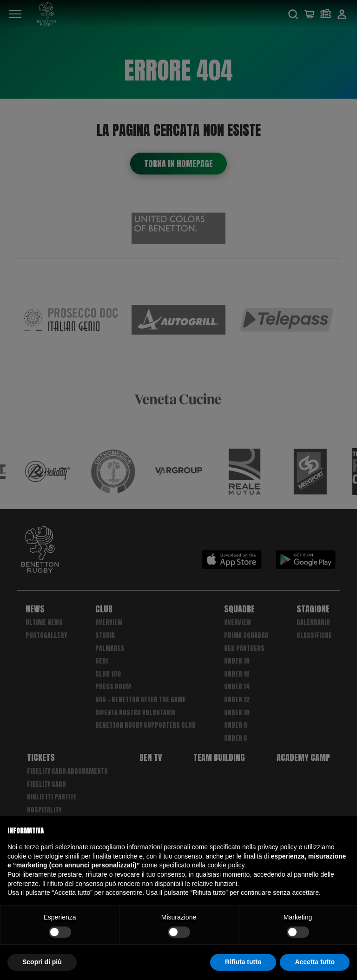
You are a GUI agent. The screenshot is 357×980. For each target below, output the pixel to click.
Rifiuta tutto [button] (243, 962)
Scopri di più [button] (42, 962)
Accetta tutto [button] (315, 962)
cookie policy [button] (226, 865)
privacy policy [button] (278, 847)
